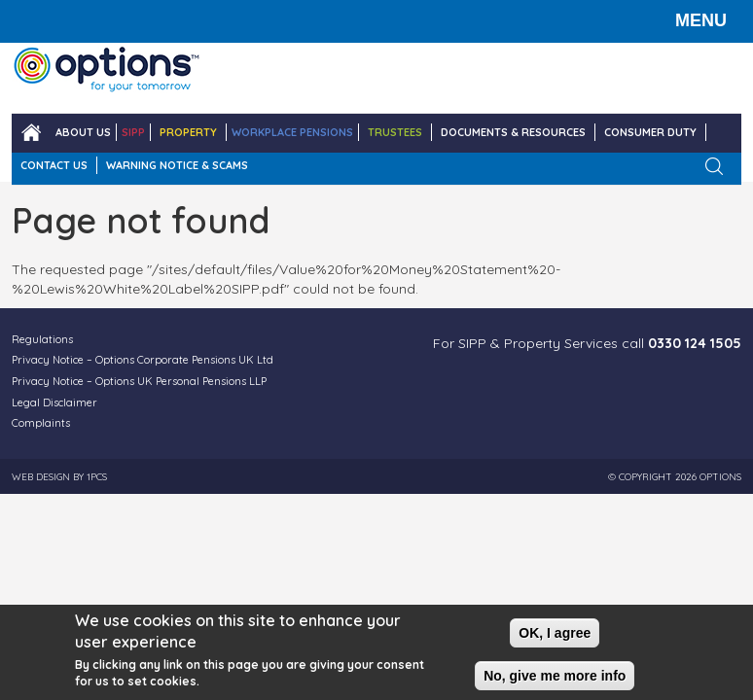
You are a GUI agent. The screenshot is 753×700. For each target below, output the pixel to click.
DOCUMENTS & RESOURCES (513, 132)
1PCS (97, 477)
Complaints (41, 423)
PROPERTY (188, 132)
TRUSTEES (395, 132)
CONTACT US (54, 165)
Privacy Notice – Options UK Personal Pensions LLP (139, 381)
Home (31, 133)
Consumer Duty (650, 132)
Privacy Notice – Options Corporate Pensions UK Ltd (143, 360)
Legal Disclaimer (54, 402)
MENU (701, 20)
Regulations (42, 339)
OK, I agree (555, 633)
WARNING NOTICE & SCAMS (177, 165)
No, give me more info (555, 676)
